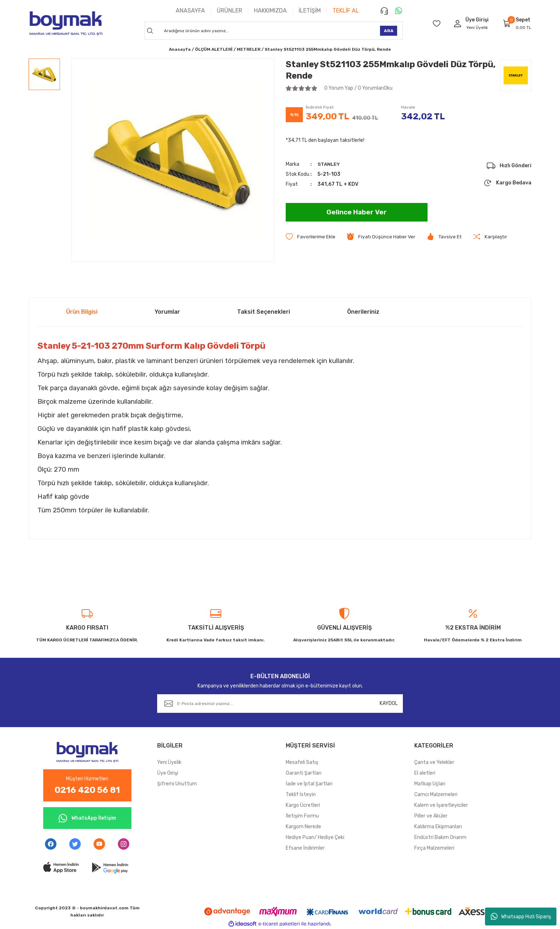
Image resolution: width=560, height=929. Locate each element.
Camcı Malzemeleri (436, 794)
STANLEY (329, 164)
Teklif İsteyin (301, 794)
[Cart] (507, 23)
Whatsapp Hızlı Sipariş (521, 916)
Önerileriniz (363, 312)
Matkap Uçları (430, 784)
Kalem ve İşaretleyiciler (441, 805)
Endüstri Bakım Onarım (440, 837)
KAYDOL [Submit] (389, 703)
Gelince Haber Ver (356, 212)
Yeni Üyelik (477, 28)
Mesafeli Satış (302, 762)
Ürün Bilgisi (82, 312)
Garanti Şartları (304, 773)
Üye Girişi (168, 773)
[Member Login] (457, 23)
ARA (389, 31)
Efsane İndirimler (305, 848)
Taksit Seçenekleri (264, 312)
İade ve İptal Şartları (309, 784)
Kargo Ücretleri (303, 805)
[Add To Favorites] (311, 237)
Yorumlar (167, 312)
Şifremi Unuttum (177, 784)
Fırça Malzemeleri (434, 848)
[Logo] (66, 23)
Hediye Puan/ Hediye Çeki (315, 837)
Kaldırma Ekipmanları (438, 827)
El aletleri (425, 773)
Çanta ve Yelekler (434, 762)
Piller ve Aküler (431, 816)
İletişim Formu (302, 816)
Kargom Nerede (303, 827)
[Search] (274, 31)
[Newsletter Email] (280, 704)
